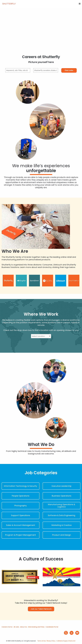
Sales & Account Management (21, 525)
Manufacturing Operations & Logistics (61, 506)
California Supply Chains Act (66, 641)
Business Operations (62, 496)
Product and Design (62, 535)
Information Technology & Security (20, 486)
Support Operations (21, 515)
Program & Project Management (20, 535)
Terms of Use (42, 641)
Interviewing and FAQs (36, 627)
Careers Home (7, 627)
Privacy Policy (51, 641)
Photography (20, 506)
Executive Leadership (62, 486)
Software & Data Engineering (61, 515)
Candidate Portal (52, 627)
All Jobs (16, 627)
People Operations (21, 496)
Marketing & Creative (62, 525)
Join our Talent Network (41, 609)
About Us (23, 627)
